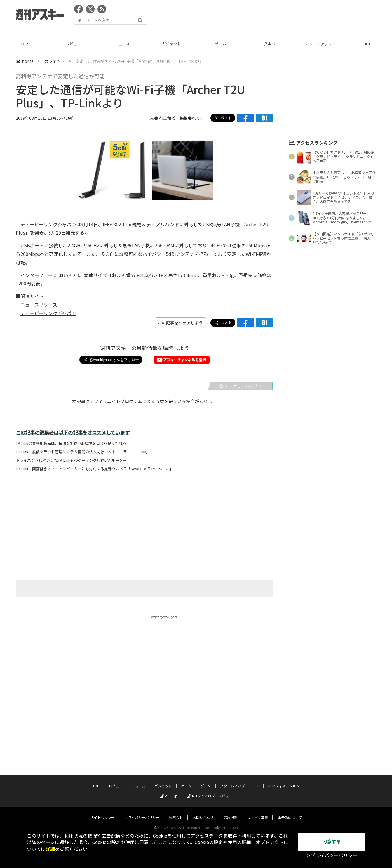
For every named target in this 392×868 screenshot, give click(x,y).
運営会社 (176, 812)
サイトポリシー (102, 812)
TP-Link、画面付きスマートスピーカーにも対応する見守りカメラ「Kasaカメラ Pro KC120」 (94, 469)
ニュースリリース (39, 305)
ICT (256, 780)
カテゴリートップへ (241, 386)
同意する (332, 842)
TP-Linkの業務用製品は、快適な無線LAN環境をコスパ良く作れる (71, 443)
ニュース (122, 44)
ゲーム (221, 44)
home (25, 61)
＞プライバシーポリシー (332, 856)
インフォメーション (284, 780)
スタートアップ (319, 44)
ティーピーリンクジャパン (48, 313)
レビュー (74, 44)
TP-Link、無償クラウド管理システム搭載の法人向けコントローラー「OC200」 (83, 452)
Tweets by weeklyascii (164, 617)
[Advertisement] (270, 16)
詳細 (50, 849)
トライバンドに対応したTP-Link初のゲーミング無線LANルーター (71, 460)
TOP (24, 44)
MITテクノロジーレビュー (209, 790)
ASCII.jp (169, 790)
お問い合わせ (203, 812)
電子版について (290, 812)
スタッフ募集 (257, 812)
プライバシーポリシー (142, 812)
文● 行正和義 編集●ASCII (176, 118)
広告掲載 (230, 812)
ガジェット (171, 44)
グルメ (270, 44)
